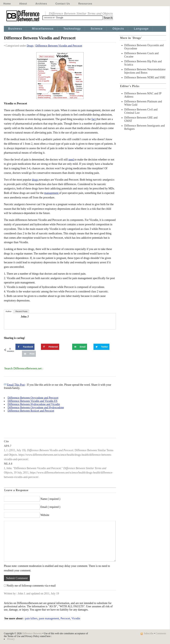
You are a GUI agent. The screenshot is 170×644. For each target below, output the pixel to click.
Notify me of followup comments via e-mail (31, 586)
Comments (161, 633)
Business (15, 29)
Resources (85, 4)
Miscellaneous (43, 29)
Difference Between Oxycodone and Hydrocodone (36, 407)
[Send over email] (80, 347)
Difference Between (32, 633)
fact (94, 119)
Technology (72, 29)
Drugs (30, 46)
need (71, 160)
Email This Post (16, 385)
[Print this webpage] (29, 354)
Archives (41, 4)
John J (25, 317)
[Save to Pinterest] (50, 347)
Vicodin (76, 618)
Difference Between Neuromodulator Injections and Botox (145, 71)
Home (7, 4)
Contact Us (63, 4)
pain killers (31, 618)
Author (8, 311)
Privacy (11, 639)
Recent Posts (21, 311)
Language (141, 29)
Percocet (65, 618)
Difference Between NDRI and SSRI (145, 77)
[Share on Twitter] (101, 347)
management (52, 193)
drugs (35, 180)
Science (97, 29)
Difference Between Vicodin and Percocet (59, 46)
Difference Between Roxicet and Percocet (31, 411)
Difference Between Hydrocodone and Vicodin (34, 404)
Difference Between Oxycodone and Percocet (33, 398)
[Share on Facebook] (25, 347)
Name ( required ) (50, 499)
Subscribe (149, 633)
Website (45, 515)
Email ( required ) (50, 507)
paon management (49, 618)
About (23, 4)
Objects (118, 29)
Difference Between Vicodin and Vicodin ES (32, 401)
